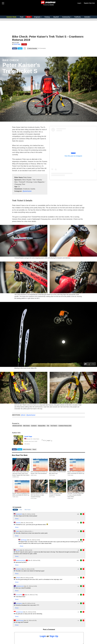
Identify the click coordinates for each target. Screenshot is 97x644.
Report (34, 449)
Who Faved (28, 510)
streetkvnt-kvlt (20, 586)
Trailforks (78, 17)
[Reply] (17, 519)
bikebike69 (19, 514)
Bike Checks (26, 426)
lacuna (18, 550)
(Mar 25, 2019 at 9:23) (26, 531)
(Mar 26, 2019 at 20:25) (30, 620)
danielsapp (24, 540)
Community (66, 17)
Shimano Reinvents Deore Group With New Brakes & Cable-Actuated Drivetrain (39, 495)
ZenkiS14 (19, 569)
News (29, 17)
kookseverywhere (21, 560)
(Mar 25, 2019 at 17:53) (31, 595)
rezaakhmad (19, 612)
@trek (23, 415)
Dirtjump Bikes (42, 426)
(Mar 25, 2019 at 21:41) (29, 603)
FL (27, 560)
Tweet (20, 49)
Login (43, 636)
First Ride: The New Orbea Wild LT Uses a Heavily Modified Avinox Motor (75, 495)
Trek (48, 426)
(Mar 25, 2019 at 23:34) (30, 612)
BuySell (56, 17)
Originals (37, 17)
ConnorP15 (19, 595)
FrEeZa (18, 578)
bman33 (18, 523)
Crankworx (34, 426)
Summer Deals (12, 17)
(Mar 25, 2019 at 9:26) (27, 523)
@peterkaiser (27, 191)
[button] (25, 49)
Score (15, 510)
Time (21, 510)
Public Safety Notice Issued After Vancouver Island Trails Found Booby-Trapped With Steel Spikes (21, 473)
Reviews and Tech (17, 426)
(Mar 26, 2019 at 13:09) (27, 578)
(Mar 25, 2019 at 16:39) (30, 586)
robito (18, 531)
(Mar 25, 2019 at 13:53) (33, 540)
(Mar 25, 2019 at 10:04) (29, 514)
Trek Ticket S (54, 426)
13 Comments (42, 48)
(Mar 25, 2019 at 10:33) (28, 569)
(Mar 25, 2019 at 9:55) (34, 560)
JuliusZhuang (20, 620)
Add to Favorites (33, 48)
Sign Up (54, 636)
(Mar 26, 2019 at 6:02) (26, 550)
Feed (22, 17)
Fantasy (47, 17)
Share (15, 49)
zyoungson (19, 603)
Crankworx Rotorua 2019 (65, 426)
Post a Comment (49, 630)
